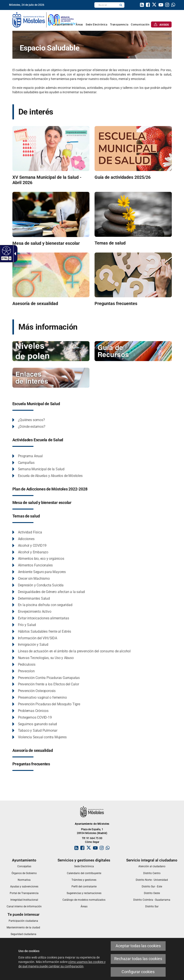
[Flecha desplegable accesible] (14, 254)
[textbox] (106, 5)
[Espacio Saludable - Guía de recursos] (133, 351)
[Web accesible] (6, 251)
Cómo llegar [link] (92, 842)
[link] (142, 5)
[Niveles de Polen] (51, 351)
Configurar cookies (138, 972)
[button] (121, 5)
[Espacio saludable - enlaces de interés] (51, 377)
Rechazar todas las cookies (138, 959)
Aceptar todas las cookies (138, 946)
